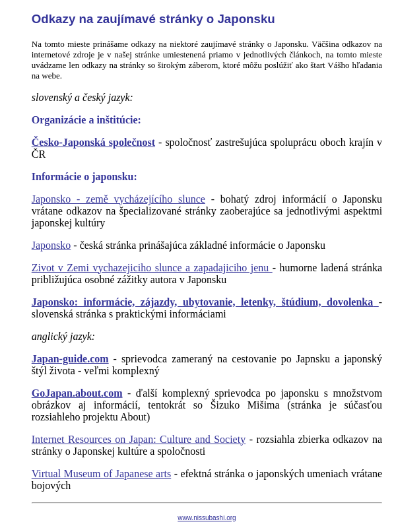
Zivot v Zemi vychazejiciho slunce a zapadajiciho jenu (152, 268)
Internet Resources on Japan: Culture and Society (139, 439)
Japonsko (51, 245)
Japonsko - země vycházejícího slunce (118, 199)
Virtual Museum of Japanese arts (101, 474)
